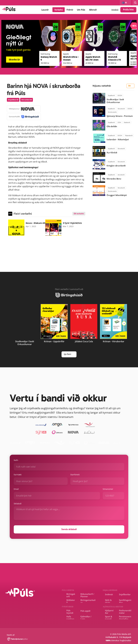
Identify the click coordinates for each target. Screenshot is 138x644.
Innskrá (115, 10)
